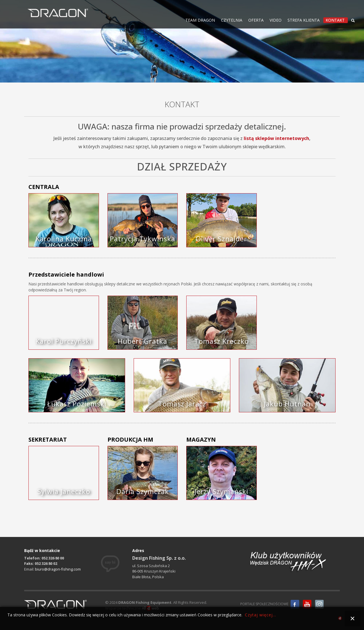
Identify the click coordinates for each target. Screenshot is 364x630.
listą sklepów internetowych (276, 138)
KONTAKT (335, 20)
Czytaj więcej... (260, 615)
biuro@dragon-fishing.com (58, 569)
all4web (340, 619)
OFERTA (256, 20)
